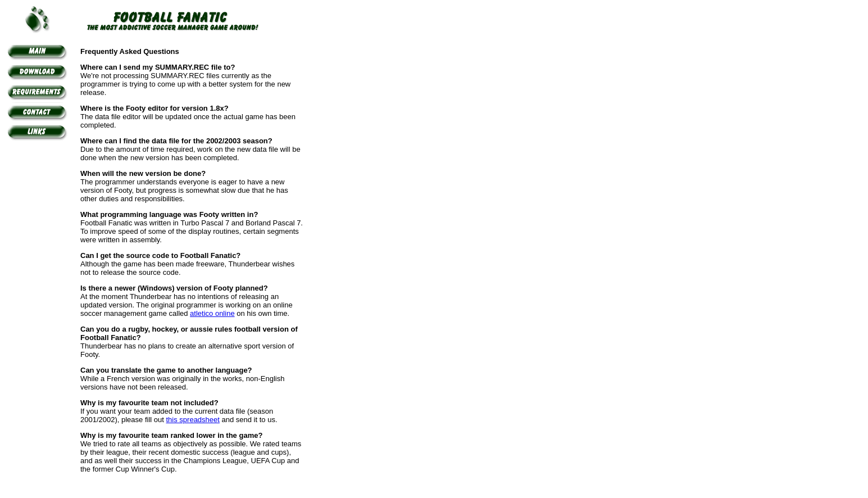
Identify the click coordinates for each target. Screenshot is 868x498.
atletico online (212, 313)
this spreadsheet (193, 420)
